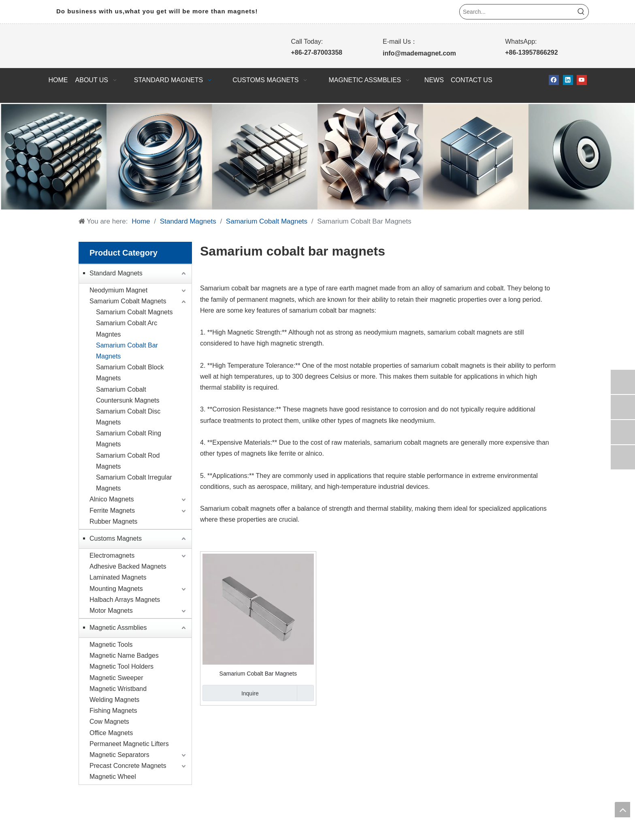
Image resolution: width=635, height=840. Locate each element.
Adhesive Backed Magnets (128, 566)
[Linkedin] (568, 80)
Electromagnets (112, 555)
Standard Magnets (116, 273)
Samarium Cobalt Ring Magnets (129, 439)
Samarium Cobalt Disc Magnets (128, 417)
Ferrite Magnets (112, 511)
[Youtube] (582, 80)
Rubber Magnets (113, 521)
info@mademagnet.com (419, 53)
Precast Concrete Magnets (128, 766)
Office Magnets (111, 733)
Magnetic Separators (119, 755)
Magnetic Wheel (113, 777)
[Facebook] (554, 80)
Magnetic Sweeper (116, 678)
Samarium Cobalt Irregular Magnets (134, 483)
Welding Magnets (114, 700)
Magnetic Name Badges (124, 656)
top (622, 810)
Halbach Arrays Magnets (125, 600)
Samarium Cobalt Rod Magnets (128, 461)
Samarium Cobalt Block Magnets (130, 373)
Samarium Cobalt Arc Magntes (127, 328)
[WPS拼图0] (317, 157)
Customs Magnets (116, 538)
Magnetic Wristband (118, 689)
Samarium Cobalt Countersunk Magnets (128, 395)
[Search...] (517, 12)
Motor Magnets (111, 611)
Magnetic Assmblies (118, 628)
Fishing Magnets (113, 711)
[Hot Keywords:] (581, 12)
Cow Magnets (109, 722)
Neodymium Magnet (118, 290)
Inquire (231, 693)
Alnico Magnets (112, 499)
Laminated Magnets (118, 577)
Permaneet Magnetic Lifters (129, 744)
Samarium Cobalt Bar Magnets (127, 351)
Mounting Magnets (116, 589)
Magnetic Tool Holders (121, 666)
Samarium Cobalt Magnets (128, 301)
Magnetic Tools (111, 645)
